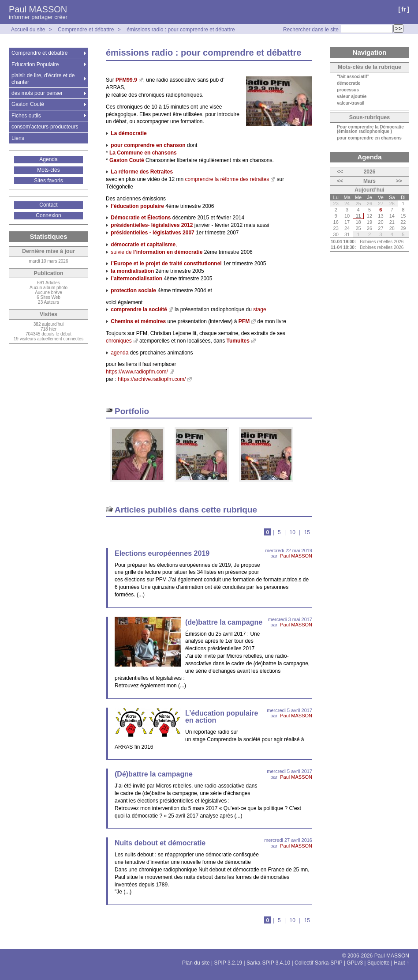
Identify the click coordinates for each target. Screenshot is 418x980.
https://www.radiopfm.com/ (137, 372)
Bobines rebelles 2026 (382, 242)
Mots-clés (48, 170)
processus (348, 90)
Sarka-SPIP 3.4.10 (268, 963)
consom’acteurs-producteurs (45, 127)
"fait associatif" (353, 77)
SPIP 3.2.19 (228, 963)
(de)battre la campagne (224, 622)
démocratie (349, 83)
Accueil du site (28, 30)
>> (399, 181)
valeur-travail (351, 103)
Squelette (379, 963)
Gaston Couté (28, 104)
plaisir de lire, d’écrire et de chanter (43, 79)
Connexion (48, 215)
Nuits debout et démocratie (160, 843)
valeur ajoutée (352, 97)
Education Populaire (35, 64)
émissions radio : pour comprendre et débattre (181, 30)
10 (292, 532)
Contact (48, 205)
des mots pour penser (37, 93)
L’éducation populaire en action (222, 717)
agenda (119, 353)
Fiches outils (26, 116)
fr (404, 9)
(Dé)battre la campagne (154, 774)
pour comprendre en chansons (369, 138)
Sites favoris (48, 181)
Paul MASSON (38, 9)
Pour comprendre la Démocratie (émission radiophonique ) (370, 129)
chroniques (119, 341)
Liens (18, 138)
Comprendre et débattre (86, 30)
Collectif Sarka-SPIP (319, 963)
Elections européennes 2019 (162, 553)
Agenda (48, 159)
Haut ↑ (401, 963)
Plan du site (196, 963)
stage (259, 309)
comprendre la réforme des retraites (227, 179)
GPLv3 (355, 963)
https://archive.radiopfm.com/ (152, 379)
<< (340, 172)
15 (307, 532)
